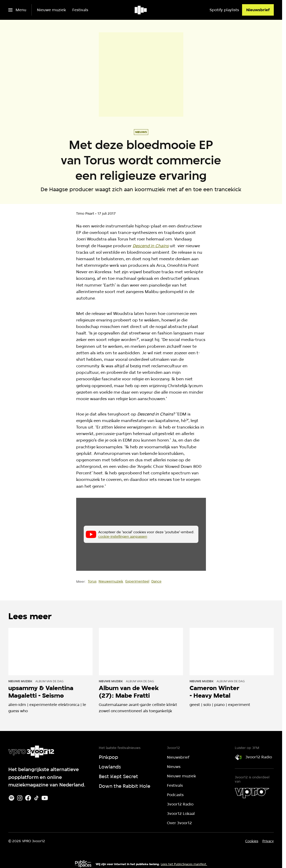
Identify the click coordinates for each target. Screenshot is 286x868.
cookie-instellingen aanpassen (123, 536)
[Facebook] (28, 798)
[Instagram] (20, 798)
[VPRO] (252, 793)
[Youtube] (45, 798)
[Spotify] (11, 798)
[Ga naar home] (141, 10)
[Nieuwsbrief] (258, 10)
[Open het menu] (17, 10)
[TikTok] (36, 798)
